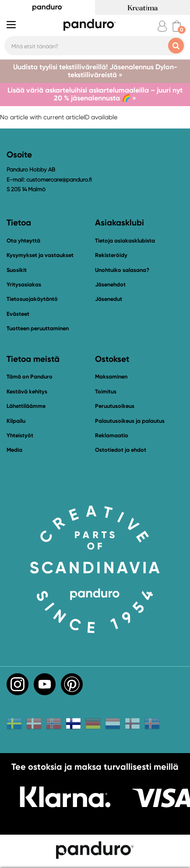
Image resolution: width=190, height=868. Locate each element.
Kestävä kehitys (27, 391)
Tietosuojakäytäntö (32, 299)
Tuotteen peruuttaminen (38, 328)
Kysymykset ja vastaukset (40, 255)
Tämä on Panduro (30, 377)
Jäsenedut (109, 299)
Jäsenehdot (110, 284)
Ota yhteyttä (23, 241)
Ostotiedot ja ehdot (121, 450)
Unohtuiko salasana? (122, 270)
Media (14, 450)
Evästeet (18, 314)
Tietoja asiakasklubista (125, 241)
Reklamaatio (112, 435)
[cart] (177, 26)
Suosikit (17, 270)
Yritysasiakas (24, 284)
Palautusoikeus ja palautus (130, 421)
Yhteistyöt (20, 435)
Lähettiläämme (26, 406)
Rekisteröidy (111, 255)
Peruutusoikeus (115, 406)
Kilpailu (16, 421)
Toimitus (106, 391)
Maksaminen (111, 377)
